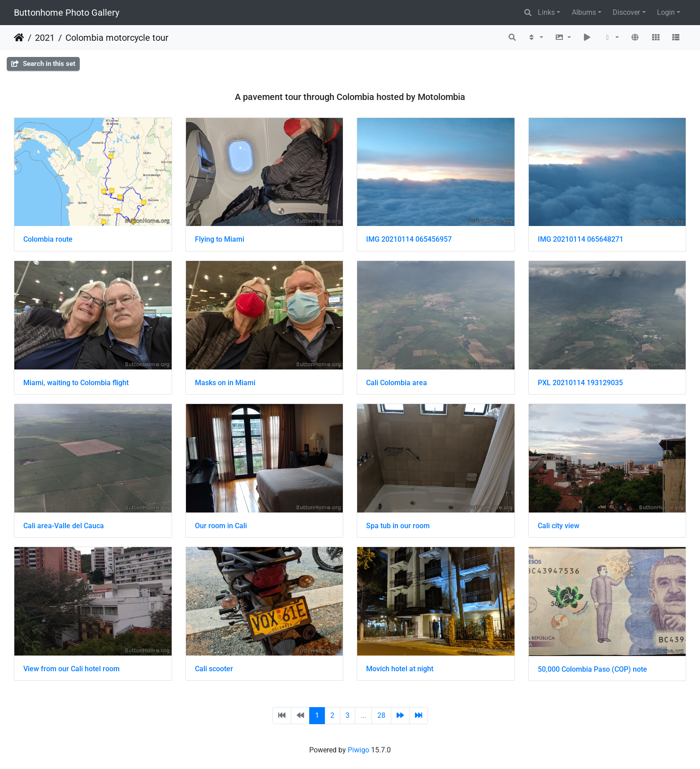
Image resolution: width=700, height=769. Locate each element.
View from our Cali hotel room (71, 669)
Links (546, 12)
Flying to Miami (220, 239)
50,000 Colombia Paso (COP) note (592, 669)
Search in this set (43, 64)
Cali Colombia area (397, 383)
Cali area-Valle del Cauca (64, 526)
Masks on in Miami (225, 383)
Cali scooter (214, 669)
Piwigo (359, 750)
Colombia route (48, 239)
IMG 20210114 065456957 (409, 239)
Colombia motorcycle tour (117, 38)
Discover (626, 12)
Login (666, 12)
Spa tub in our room (398, 526)
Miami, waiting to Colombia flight (76, 383)
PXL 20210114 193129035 (580, 383)
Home (19, 38)
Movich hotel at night (400, 669)
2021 (45, 38)
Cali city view (559, 526)
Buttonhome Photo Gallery (67, 13)
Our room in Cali (221, 526)
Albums (584, 12)
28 (381, 715)
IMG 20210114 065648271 (581, 239)
